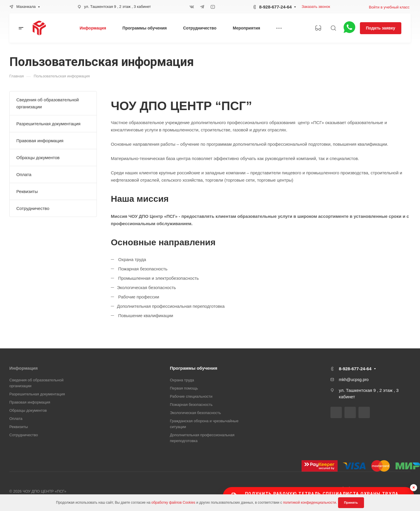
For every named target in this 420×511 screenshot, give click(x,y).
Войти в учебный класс (389, 7)
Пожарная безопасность (191, 405)
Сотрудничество (33, 208)
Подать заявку (381, 28)
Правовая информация (40, 141)
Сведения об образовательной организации (48, 103)
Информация (23, 368)
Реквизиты (27, 191)
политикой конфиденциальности (309, 503)
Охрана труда (182, 380)
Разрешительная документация (48, 124)
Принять (351, 503)
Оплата (24, 174)
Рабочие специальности (191, 396)
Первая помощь (184, 388)
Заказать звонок (316, 7)
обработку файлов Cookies (173, 503)
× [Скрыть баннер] (414, 487)
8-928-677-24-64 (275, 7)
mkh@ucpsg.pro (354, 380)
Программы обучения (194, 368)
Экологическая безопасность (195, 413)
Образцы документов (38, 158)
